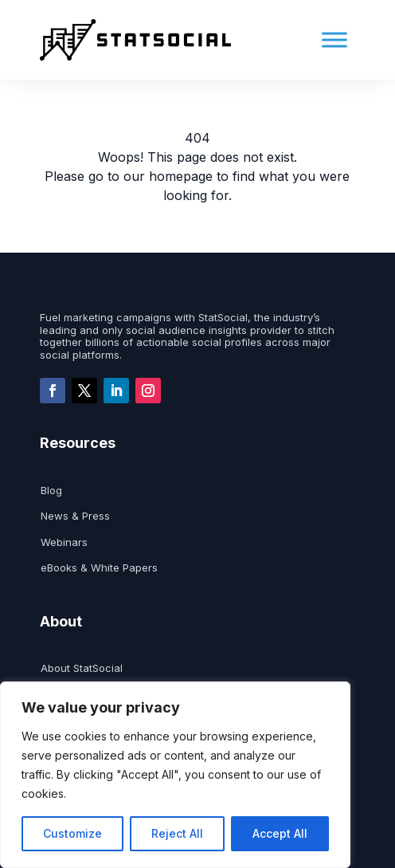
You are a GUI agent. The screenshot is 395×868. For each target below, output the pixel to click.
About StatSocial (82, 668)
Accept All (280, 833)
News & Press (75, 516)
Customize (72, 833)
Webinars (64, 542)
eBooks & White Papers (99, 568)
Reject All (177, 833)
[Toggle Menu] (334, 40)
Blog (51, 491)
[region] (175, 775)
